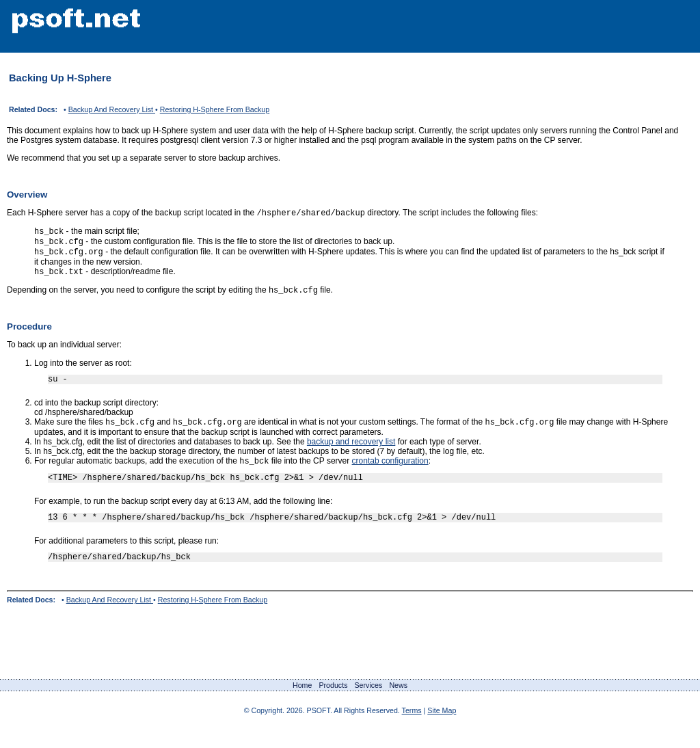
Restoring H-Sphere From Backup (215, 109)
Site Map (442, 730)
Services (368, 704)
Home (302, 704)
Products (333, 704)
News (398, 704)
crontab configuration (390, 474)
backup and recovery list (351, 453)
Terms (412, 730)
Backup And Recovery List (112, 109)
